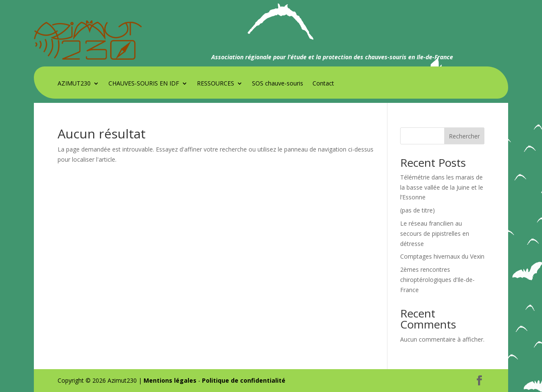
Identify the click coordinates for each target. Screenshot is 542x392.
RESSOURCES (216, 84)
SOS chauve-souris (278, 84)
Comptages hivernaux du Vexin (442, 256)
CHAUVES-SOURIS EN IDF (144, 84)
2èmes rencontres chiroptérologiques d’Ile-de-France (437, 280)
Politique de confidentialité (244, 380)
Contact (323, 84)
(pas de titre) (418, 210)
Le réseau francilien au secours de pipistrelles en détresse (435, 233)
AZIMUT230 (74, 84)
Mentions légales (170, 380)
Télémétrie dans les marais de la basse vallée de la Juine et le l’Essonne (442, 187)
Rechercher (464, 136)
